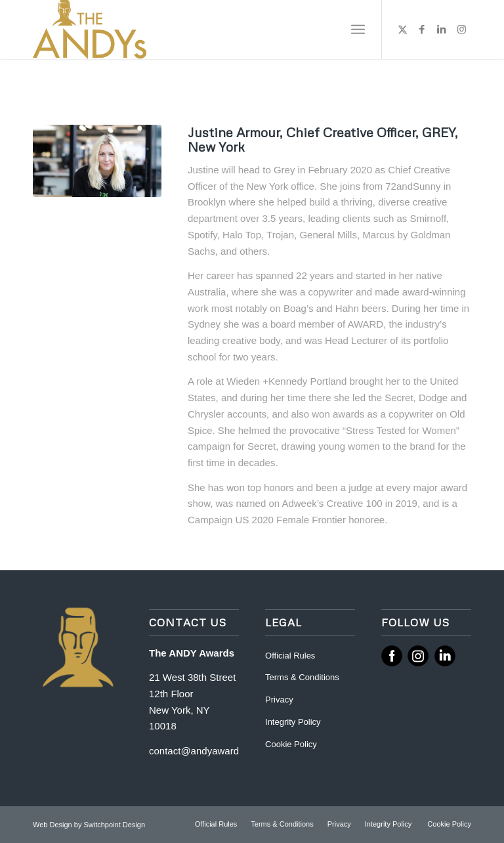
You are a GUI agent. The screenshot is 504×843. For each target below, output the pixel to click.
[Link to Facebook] (422, 30)
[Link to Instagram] (461, 30)
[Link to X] (402, 30)
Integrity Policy (294, 722)
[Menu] (358, 30)
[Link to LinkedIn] (442, 30)
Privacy (279, 700)
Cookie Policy (291, 744)
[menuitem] (358, 30)
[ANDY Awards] (90, 30)
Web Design (53, 825)
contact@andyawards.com (207, 751)
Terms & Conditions (302, 677)
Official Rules (290, 656)
